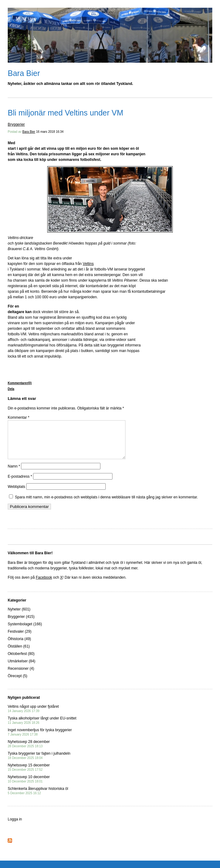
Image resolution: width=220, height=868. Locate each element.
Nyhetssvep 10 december (29, 786)
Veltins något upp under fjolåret (33, 716)
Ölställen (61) (19, 654)
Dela (11, 389)
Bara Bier (24, 73)
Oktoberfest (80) (21, 661)
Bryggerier (16, 124)
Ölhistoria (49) (19, 646)
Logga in (15, 827)
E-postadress (20, 484)
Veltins (88, 264)
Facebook (44, 585)
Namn (14, 474)
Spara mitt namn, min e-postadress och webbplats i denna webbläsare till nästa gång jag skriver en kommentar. (106, 505)
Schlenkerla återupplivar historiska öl (38, 798)
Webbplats (16, 494)
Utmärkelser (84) (21, 669)
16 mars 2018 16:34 (50, 132)
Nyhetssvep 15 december (29, 775)
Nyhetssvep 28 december (29, 751)
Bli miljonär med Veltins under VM (66, 113)
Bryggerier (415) (21, 624)
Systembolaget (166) (25, 631)
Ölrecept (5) (17, 683)
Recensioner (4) (21, 676)
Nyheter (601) (19, 617)
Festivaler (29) (20, 639)
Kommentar (19, 417)
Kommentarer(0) (20, 383)
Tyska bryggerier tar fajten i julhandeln (39, 763)
